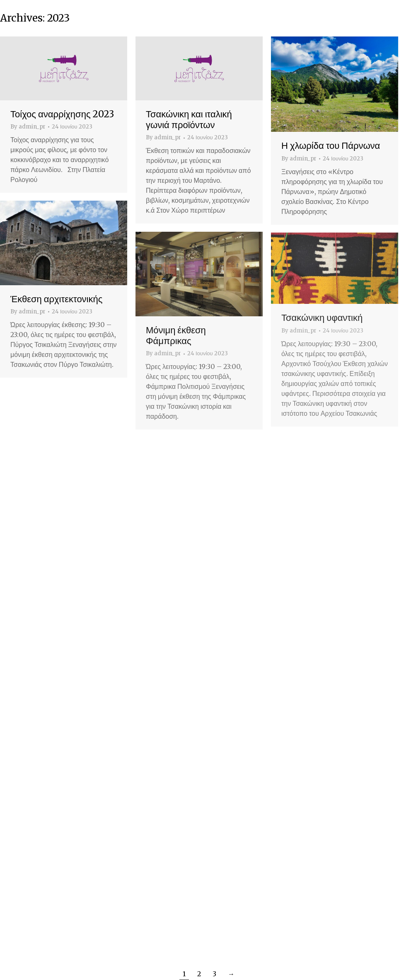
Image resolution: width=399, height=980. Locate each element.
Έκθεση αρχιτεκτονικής (56, 299)
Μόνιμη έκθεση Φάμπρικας (176, 335)
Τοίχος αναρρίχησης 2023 (62, 114)
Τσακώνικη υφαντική (322, 318)
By (28, 127)
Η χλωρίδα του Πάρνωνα (331, 146)
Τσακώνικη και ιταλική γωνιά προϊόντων (189, 119)
